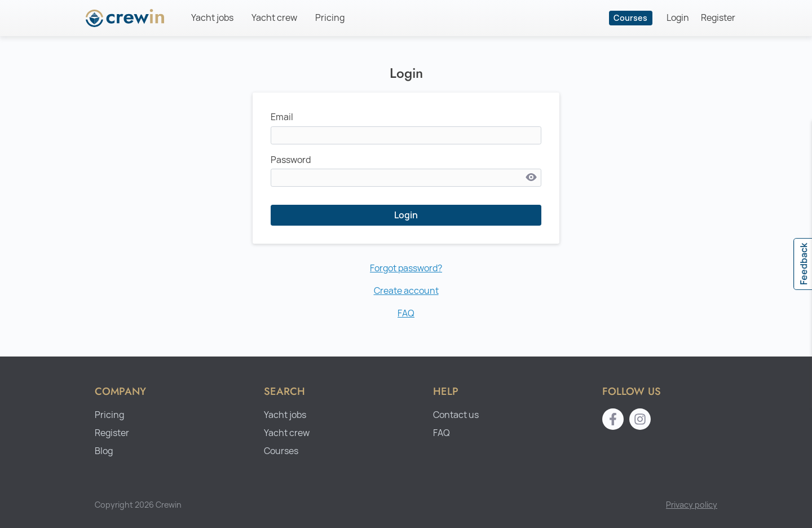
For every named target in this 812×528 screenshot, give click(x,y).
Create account (406, 291)
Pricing (330, 18)
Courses (630, 18)
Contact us (456, 415)
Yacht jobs (212, 18)
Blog (104, 451)
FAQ (406, 313)
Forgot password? (406, 268)
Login (678, 18)
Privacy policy (692, 505)
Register (718, 18)
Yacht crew (274, 18)
